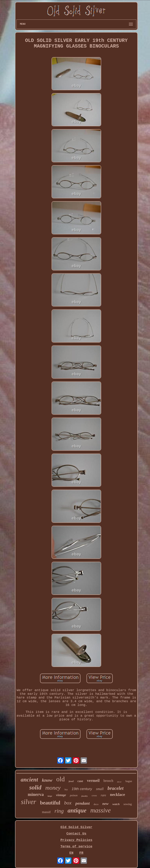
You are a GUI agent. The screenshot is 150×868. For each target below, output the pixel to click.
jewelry (85, 796)
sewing (128, 804)
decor (119, 782)
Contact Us (76, 834)
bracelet (115, 788)
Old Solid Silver (76, 827)
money (53, 788)
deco (96, 804)
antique (77, 810)
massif (46, 812)
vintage (61, 795)
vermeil (93, 781)
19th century (82, 789)
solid (35, 787)
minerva (36, 794)
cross (94, 795)
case (80, 781)
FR (81, 853)
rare (103, 795)
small (100, 789)
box (68, 803)
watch (116, 804)
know (47, 780)
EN (71, 853)
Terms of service (76, 846)
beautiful (50, 803)
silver (29, 802)
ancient (29, 780)
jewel (71, 781)
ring (59, 811)
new (105, 804)
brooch (108, 781)
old (60, 779)
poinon (74, 795)
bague (129, 781)
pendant (83, 803)
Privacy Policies (76, 840)
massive (101, 810)
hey (66, 789)
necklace (117, 795)
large (50, 796)
